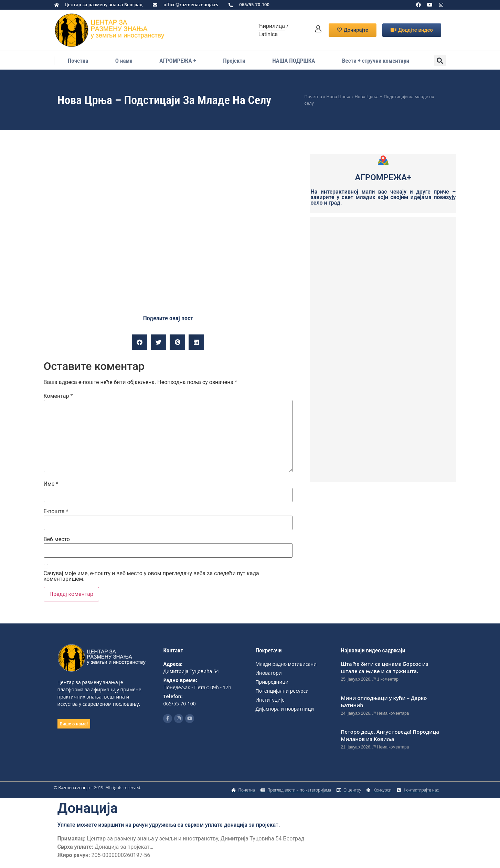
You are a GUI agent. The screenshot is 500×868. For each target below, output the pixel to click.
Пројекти (234, 61)
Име (51, 484)
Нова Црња (338, 97)
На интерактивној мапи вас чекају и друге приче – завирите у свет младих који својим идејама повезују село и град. (383, 197)
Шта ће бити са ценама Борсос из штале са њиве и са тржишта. (384, 667)
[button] (440, 60)
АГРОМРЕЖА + (178, 61)
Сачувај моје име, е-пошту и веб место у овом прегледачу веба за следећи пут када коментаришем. (151, 576)
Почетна (78, 61)
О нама (124, 61)
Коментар (58, 396)
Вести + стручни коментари (376, 61)
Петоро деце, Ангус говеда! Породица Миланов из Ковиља (390, 735)
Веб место (57, 539)
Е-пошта (56, 511)
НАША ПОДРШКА (294, 61)
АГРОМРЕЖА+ (383, 177)
